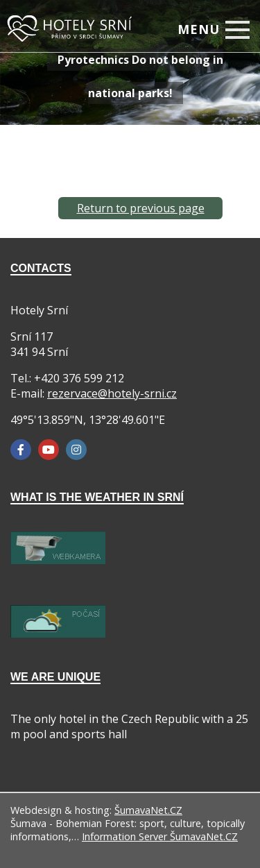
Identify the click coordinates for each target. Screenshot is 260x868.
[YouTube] (49, 450)
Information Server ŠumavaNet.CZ (160, 836)
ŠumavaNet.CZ (148, 810)
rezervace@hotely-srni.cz (112, 393)
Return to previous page (141, 208)
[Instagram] (76, 450)
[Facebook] (21, 450)
